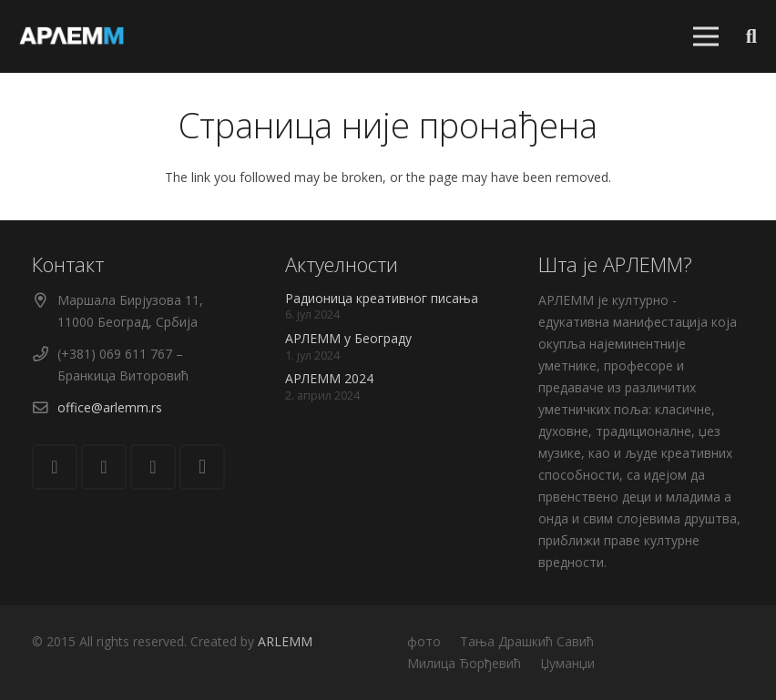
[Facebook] (104, 467)
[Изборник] (706, 36)
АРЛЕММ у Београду (348, 338)
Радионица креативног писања (382, 298)
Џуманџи (567, 663)
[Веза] (72, 36)
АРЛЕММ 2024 (329, 378)
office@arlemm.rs (110, 407)
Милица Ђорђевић (464, 663)
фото (424, 641)
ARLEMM (285, 641)
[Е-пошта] (55, 467)
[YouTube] (153, 467)
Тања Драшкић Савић (527, 641)
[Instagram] (202, 467)
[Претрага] (751, 36)
